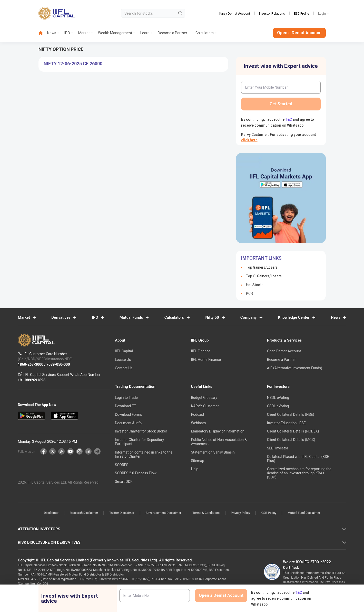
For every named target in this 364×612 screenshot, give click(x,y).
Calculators (205, 33)
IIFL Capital (124, 351)
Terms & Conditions (206, 513)
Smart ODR (124, 482)
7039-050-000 (58, 364)
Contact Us (124, 368)
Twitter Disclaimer (122, 513)
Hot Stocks (255, 285)
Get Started (281, 104)
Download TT (125, 406)
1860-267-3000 (31, 364)
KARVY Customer (205, 406)
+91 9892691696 (32, 380)
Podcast (197, 415)
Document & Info (128, 423)
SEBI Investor (278, 448)
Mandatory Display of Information (218, 431)
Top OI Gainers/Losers (264, 276)
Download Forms (129, 415)
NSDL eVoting (278, 398)
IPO (67, 33)
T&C (289, 119)
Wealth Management (115, 33)
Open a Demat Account (299, 33)
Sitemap (197, 461)
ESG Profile (302, 14)
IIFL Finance (200, 351)
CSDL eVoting (278, 406)
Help (195, 469)
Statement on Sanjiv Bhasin (213, 452)
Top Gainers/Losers (262, 267)
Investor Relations (272, 14)
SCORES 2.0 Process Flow (136, 473)
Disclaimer (51, 513)
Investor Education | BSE (286, 423)
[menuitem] (43, 33)
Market (84, 33)
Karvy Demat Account (235, 14)
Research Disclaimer (84, 513)
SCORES (122, 465)
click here (249, 140)
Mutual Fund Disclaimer (304, 513)
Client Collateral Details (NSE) (291, 415)
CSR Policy (269, 513)
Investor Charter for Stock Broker (141, 431)
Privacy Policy (240, 513)
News (52, 33)
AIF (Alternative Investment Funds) (295, 368)
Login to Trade (126, 398)
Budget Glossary (204, 398)
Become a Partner (173, 33)
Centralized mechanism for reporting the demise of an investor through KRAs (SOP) (299, 473)
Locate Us (123, 360)
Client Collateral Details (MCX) (291, 440)
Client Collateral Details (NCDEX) (293, 431)
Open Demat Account (284, 351)
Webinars (198, 423)
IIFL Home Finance (206, 360)
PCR (249, 294)
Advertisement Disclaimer (164, 513)
